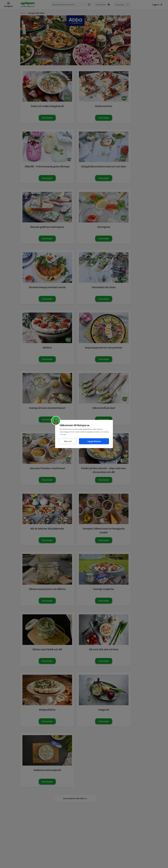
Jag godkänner (94, 441)
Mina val (68, 441)
